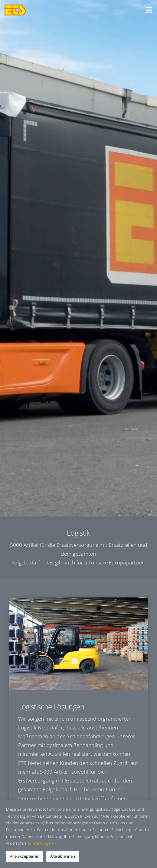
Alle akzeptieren (25, 856)
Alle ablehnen (63, 856)
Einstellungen (42, 843)
